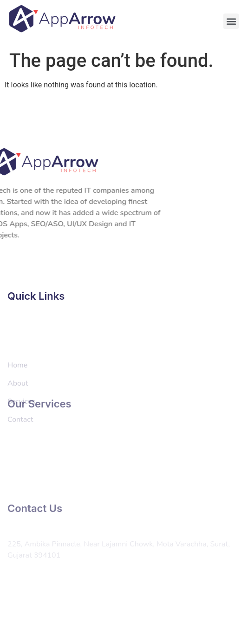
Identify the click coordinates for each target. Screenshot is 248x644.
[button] (231, 19)
